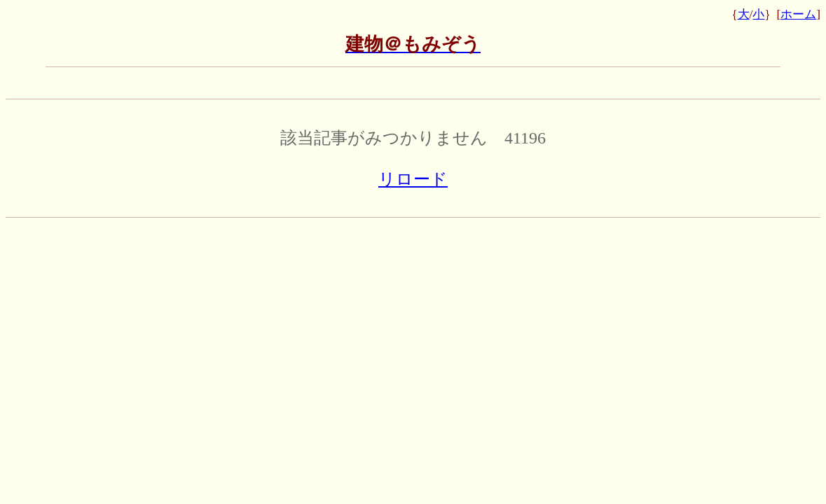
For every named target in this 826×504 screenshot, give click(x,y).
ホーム (798, 14)
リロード (413, 179)
